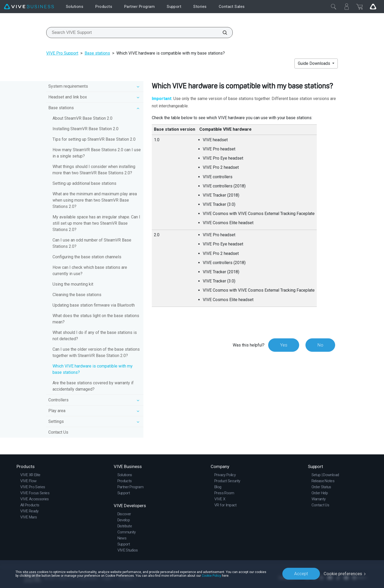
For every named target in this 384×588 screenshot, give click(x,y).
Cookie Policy (211, 575)
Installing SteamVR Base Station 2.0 (85, 129)
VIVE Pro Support (62, 53)
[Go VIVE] (373, 7)
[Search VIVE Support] (222, 33)
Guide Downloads (315, 63)
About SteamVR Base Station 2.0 (82, 118)
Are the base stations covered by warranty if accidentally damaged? (93, 386)
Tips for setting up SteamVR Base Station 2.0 (94, 139)
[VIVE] (29, 7)
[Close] (334, 7)
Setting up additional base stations (84, 183)
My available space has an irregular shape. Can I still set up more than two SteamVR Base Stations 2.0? (96, 223)
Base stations (97, 53)
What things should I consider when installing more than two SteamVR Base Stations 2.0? (94, 170)
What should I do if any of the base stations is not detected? (95, 336)
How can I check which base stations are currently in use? (90, 271)
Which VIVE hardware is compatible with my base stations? (93, 369)
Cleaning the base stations (77, 295)
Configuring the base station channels (87, 257)
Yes (284, 345)
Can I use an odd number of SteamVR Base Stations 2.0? (92, 243)
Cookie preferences (343, 574)
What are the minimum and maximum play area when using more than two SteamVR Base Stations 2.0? (95, 200)
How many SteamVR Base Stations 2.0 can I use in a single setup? (97, 153)
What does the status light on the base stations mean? (96, 319)
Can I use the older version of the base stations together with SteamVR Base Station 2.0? (96, 352)
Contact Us (58, 432)
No (320, 345)
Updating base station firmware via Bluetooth (94, 305)
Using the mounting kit (73, 284)
